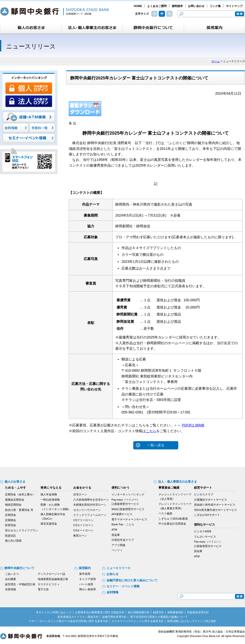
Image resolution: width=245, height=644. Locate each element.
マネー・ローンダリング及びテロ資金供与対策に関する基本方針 (68, 621)
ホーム (216, 61)
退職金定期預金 (15, 500)
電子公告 (43, 589)
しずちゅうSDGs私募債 (173, 519)
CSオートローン (83, 530)
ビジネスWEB (203, 531)
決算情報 (10, 589)
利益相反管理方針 (198, 612)
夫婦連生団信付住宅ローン (90, 505)
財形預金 (10, 525)
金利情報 (112, 592)
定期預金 (10, 515)
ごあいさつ (12, 574)
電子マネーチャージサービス (129, 519)
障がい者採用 (87, 589)
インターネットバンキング (128, 494)
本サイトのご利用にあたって (54, 612)
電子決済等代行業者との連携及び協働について (159, 617)
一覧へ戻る (156, 445)
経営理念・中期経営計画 (20, 584)
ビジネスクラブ (204, 494)
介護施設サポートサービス (210, 500)
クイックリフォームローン (90, 515)
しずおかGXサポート (207, 515)
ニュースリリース (118, 568)
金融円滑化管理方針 (114, 617)
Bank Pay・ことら (123, 524)
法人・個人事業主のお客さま (177, 482)
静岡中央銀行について (19, 568)
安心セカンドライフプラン (21, 530)
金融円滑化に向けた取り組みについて (132, 580)
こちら (151, 431)
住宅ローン (80, 494)
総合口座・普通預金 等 (19, 510)
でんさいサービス (205, 537)
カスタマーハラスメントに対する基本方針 (138, 621)
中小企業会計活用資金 (172, 524)
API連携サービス (122, 514)
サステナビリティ (49, 584)
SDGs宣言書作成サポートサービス (215, 510)
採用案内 (85, 568)
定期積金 (10, 520)
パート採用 (86, 584)
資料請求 (177, 6)
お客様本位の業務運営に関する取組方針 (100, 612)
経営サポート (203, 488)
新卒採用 (85, 574)
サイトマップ (234, 6)
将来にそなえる (51, 488)
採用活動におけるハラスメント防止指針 (192, 621)
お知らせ (112, 574)
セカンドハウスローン (87, 510)
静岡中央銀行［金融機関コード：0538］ (55, 11)
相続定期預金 (13, 505)
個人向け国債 (13, 541)
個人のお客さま (15, 482)
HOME (138, 6)
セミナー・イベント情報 (123, 586)
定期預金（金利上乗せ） (20, 494)
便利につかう (120, 488)
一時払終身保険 (50, 500)
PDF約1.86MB (193, 425)
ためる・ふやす (15, 488)
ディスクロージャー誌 (51, 574)
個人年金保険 (49, 494)
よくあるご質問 (157, 6)
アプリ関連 (118, 545)
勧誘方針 (158, 612)
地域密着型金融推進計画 (53, 579)
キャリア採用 (87, 579)
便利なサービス (204, 525)
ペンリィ (117, 550)
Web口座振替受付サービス (128, 509)
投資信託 (10, 536)
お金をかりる (82, 488)
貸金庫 (116, 535)
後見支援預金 (49, 524)
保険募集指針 (175, 612)
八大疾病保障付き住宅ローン (91, 500)
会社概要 (10, 579)
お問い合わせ (196, 6)
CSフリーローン (83, 520)
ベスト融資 (165, 513)
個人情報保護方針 (139, 612)
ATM (114, 530)
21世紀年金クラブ (123, 540)
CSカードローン (83, 525)
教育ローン (80, 536)
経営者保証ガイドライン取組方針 (78, 617)
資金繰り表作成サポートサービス (215, 505)
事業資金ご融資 (169, 488)
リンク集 (215, 6)
